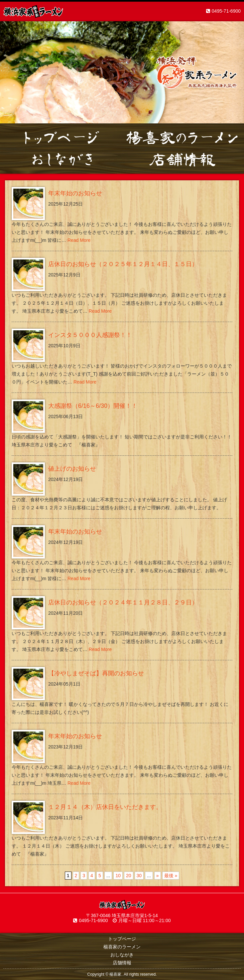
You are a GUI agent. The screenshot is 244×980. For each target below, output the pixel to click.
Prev (9, 73)
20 (129, 876)
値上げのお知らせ (72, 469)
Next (235, 73)
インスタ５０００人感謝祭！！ (90, 335)
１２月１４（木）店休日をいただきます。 (105, 807)
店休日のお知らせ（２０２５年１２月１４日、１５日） (123, 264)
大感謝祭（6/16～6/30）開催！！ (93, 406)
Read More (79, 240)
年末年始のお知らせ (75, 193)
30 (139, 876)
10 (118, 876)
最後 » (171, 876)
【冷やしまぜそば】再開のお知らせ (96, 673)
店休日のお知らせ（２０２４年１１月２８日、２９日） (123, 602)
